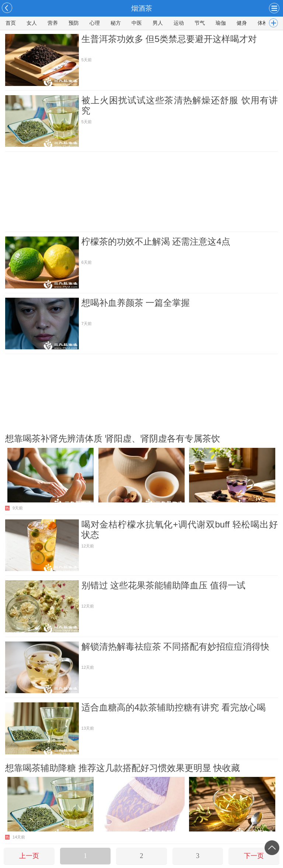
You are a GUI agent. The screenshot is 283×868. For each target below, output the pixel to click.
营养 (53, 23)
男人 (158, 23)
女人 (32, 23)
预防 (74, 23)
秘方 (116, 23)
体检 (263, 23)
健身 (242, 23)
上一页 (29, 856)
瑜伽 (221, 23)
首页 (11, 23)
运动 (179, 23)
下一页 (254, 856)
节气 (200, 23)
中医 (137, 23)
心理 (95, 23)
